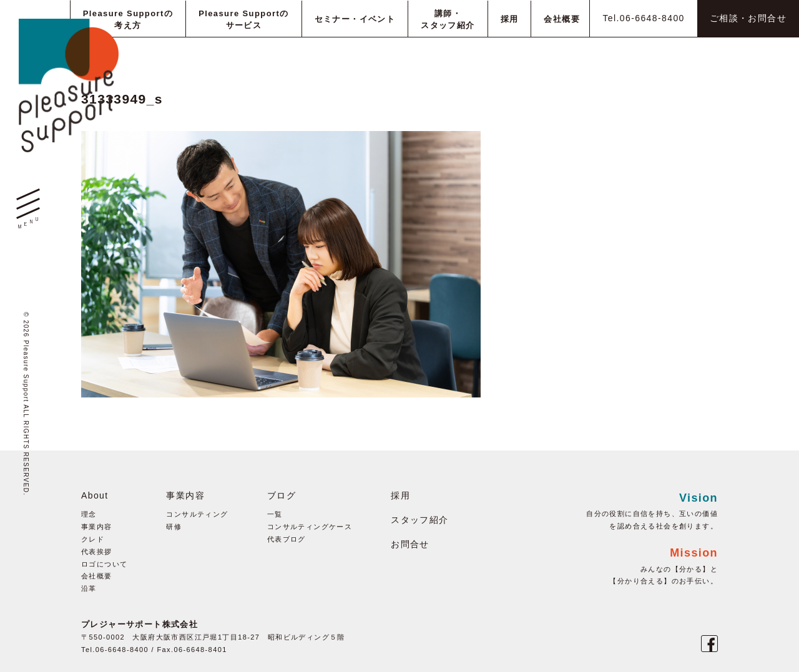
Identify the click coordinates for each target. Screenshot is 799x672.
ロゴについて (104, 564)
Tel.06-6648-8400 (643, 18)
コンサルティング (197, 514)
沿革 (89, 588)
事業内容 (97, 527)
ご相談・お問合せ (748, 18)
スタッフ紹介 (419, 520)
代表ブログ (287, 539)
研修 (174, 527)
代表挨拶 (97, 552)
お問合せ (410, 544)
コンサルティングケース (310, 527)
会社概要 (97, 576)
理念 (89, 514)
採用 (400, 495)
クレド (93, 539)
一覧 (275, 514)
